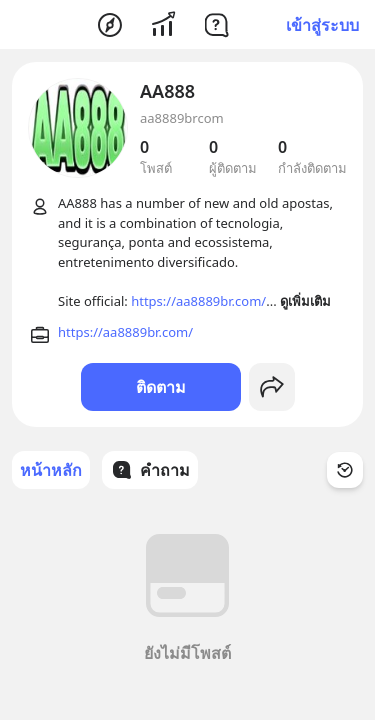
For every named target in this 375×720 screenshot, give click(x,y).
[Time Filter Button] (345, 470)
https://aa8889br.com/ (198, 301)
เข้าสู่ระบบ (322, 25)
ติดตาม (161, 387)
